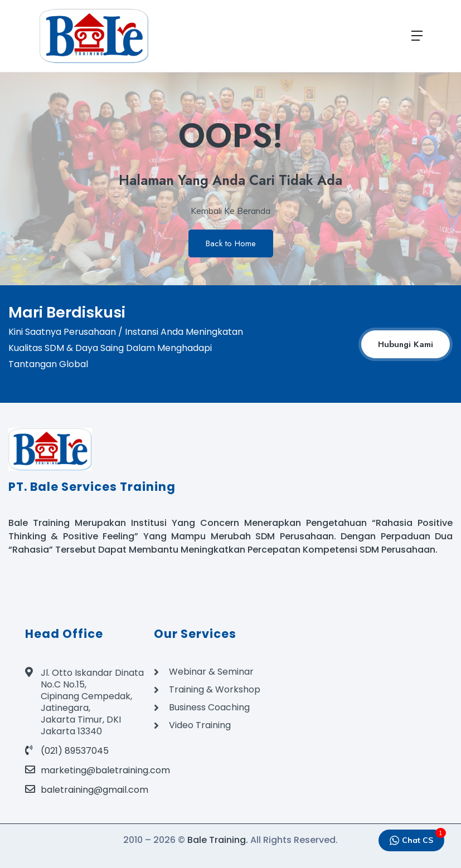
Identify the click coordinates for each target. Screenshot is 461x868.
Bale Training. (218, 840)
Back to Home (231, 243)
